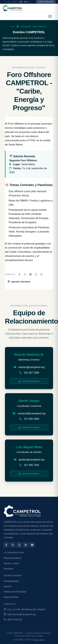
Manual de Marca (13, 558)
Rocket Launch (39, 640)
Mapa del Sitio (11, 597)
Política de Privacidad (15, 592)
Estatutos (9, 569)
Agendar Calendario (19, 282)
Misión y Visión (11, 563)
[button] (50, 16)
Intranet (8, 586)
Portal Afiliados (46, 2)
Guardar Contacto (29, 381)
